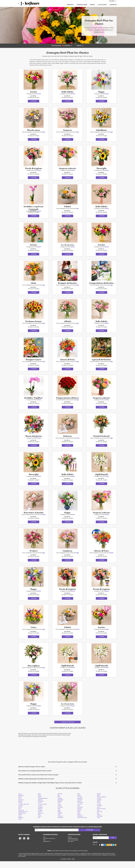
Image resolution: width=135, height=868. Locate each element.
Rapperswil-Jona (23, 818)
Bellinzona (21, 802)
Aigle (39, 801)
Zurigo (20, 826)
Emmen (20, 808)
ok (113, 845)
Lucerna (40, 813)
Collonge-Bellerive (43, 805)
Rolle (79, 818)
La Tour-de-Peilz (42, 811)
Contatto (113, 5)
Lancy (59, 811)
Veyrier (40, 823)
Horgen (20, 810)
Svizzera (67, 46)
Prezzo (79, 46)
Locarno (99, 811)
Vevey (20, 823)
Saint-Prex (41, 820)
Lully (79, 813)
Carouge (80, 804)
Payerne (79, 816)
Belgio (58, 858)
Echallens (80, 807)
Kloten (40, 810)
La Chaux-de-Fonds (24, 811)
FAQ (44, 847)
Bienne (79, 802)
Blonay (20, 804)
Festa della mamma (73, 845)
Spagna (75, 858)
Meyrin (20, 814)
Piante (92, 5)
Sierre (79, 820)
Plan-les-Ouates (101, 816)
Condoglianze (82, 5)
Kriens (99, 810)
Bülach (40, 804)
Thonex (20, 821)
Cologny (60, 805)
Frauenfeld (41, 808)
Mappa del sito (47, 848)
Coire (20, 805)
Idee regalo (71, 848)
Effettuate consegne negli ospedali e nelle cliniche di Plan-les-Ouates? (36, 786)
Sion (98, 820)
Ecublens (99, 807)
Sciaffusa (60, 820)
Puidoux (79, 817)
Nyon (98, 814)
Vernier (79, 821)
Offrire (34, 102)
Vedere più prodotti (68, 729)
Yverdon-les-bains (82, 824)
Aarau (20, 801)
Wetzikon (21, 824)
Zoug (98, 824)
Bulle (59, 804)
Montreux (60, 814)
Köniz (59, 810)
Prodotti (70, 5)
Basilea (99, 801)
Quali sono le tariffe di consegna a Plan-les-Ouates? (32, 774)
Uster (59, 821)
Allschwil (60, 801)
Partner (70, 844)
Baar (79, 801)
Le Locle (80, 811)
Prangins (40, 817)
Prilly (59, 817)
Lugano (60, 813)
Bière (98, 802)
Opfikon (40, 816)
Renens (40, 818)
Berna (40, 802)
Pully (98, 817)
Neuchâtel (80, 814)
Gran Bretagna (84, 858)
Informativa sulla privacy (49, 845)
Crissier (99, 805)
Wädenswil (80, 823)
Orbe (59, 816)
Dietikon (40, 807)
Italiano (112, 1)
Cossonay (80, 805)
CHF (94, 852)
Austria (71, 858)
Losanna (21, 813)
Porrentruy (21, 817)
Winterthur (60, 824)
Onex (20, 816)
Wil (39, 824)
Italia (67, 858)
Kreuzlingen (80, 810)
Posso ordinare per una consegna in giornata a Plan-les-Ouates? (35, 778)
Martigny (99, 813)
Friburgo (60, 808)
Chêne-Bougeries (102, 804)
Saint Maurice (22, 820)
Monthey (40, 814)
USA (79, 858)
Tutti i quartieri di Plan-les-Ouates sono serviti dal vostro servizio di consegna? (38, 782)
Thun (39, 821)
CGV (44, 844)
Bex (59, 802)
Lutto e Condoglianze (73, 847)
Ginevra (79, 808)
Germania (62, 858)
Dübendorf (61, 807)
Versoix (99, 821)
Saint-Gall (100, 818)
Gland (99, 808)
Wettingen (100, 823)
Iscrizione (90, 837)
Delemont (21, 807)
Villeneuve (60, 823)
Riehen (59, 818)
